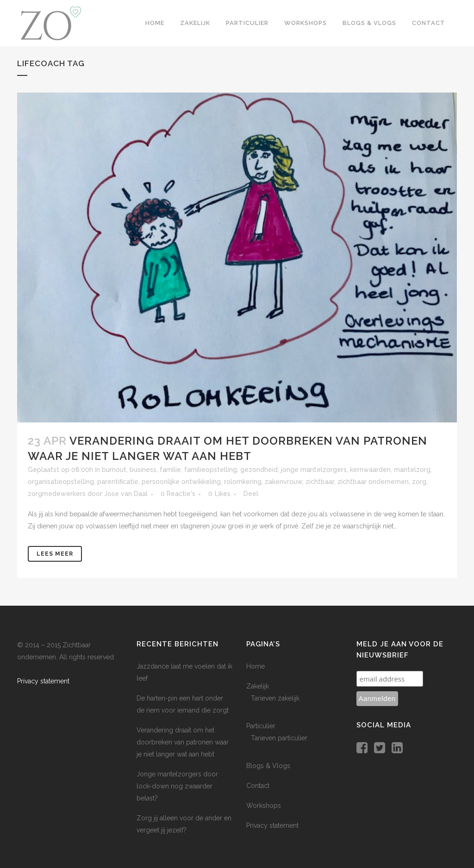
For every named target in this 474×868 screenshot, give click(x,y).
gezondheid (259, 470)
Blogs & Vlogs (268, 766)
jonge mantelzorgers (314, 470)
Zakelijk (258, 686)
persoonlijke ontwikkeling (181, 482)
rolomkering (243, 482)
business (143, 470)
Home (256, 666)
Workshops (264, 806)
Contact (258, 786)
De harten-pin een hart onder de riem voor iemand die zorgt (183, 704)
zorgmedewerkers (57, 494)
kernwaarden (370, 470)
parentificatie (118, 482)
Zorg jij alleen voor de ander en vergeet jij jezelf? (184, 824)
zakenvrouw (284, 482)
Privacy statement (43, 681)
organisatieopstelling (61, 482)
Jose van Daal (126, 494)
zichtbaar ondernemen (373, 482)
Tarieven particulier (279, 738)
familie (170, 470)
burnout (114, 470)
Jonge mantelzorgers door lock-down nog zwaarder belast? (177, 786)
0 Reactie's (178, 494)
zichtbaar (320, 482)
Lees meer (55, 554)
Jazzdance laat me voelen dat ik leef (184, 672)
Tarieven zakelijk (275, 698)
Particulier (261, 726)
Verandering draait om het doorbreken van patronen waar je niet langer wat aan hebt (183, 742)
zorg (419, 482)
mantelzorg (412, 470)
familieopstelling (211, 470)
